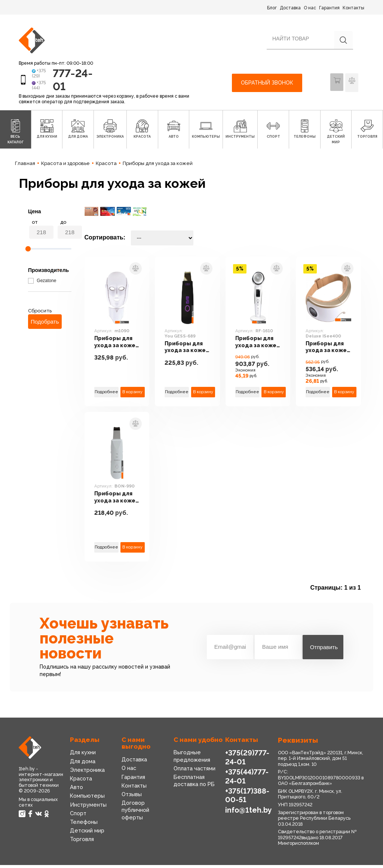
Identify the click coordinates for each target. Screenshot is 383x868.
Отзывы (132, 797)
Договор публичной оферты (135, 813)
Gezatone (42, 284)
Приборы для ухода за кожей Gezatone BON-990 (114, 501)
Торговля (82, 842)
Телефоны (83, 825)
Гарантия (329, 8)
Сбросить (40, 314)
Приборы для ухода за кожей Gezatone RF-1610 (255, 345)
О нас (310, 8)
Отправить (324, 650)
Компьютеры (87, 799)
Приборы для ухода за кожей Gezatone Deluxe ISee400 (325, 350)
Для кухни (83, 755)
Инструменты (88, 807)
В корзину (133, 395)
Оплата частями (194, 771)
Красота (81, 782)
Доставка (290, 8)
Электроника (87, 773)
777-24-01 (68, 81)
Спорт (78, 816)
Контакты (353, 8)
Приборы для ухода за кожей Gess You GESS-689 (185, 350)
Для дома (83, 764)
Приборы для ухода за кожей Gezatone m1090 (114, 345)
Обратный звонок (267, 84)
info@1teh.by (248, 812)
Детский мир (87, 834)
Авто (76, 790)
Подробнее (106, 395)
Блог (272, 8)
